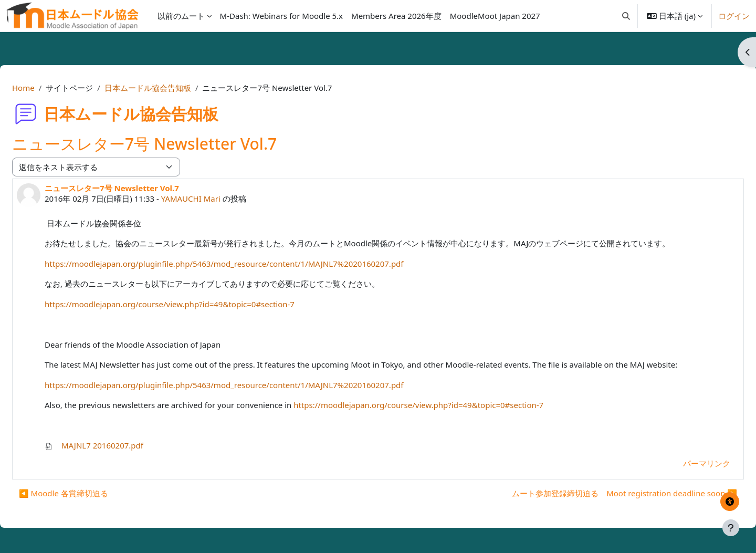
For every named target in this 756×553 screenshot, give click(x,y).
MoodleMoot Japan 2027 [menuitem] (495, 16)
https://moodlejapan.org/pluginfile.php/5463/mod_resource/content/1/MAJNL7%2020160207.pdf (249, 264)
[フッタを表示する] (731, 528)
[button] (626, 16)
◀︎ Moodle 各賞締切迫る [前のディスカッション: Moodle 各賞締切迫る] (89, 493)
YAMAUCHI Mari (216, 199)
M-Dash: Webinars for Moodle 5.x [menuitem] (281, 16)
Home (49, 88)
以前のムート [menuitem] (181, 16)
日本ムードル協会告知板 (173, 88)
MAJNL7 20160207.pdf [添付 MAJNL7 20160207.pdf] (119, 445)
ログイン (734, 16)
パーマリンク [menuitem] (681, 463)
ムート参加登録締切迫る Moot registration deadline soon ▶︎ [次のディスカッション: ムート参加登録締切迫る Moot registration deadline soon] (599, 493)
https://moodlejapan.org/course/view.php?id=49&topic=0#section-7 (195, 304)
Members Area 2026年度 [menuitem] (396, 16)
